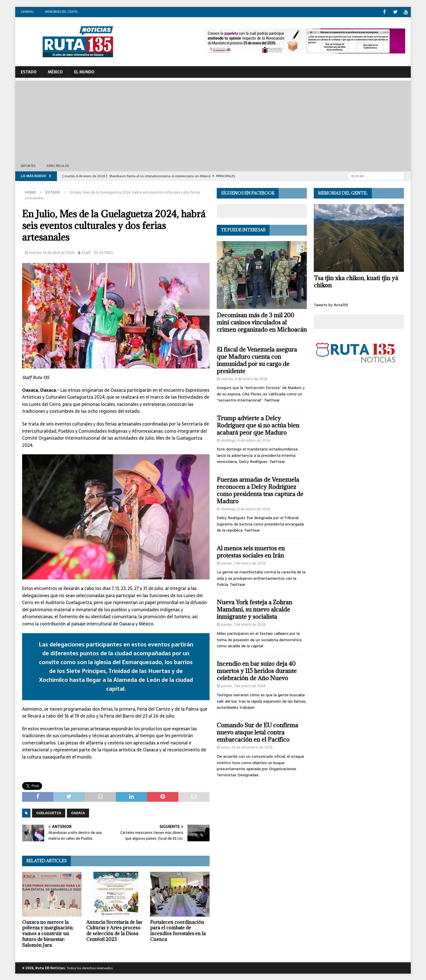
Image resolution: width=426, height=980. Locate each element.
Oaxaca (78, 813)
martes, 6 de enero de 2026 (244, 378)
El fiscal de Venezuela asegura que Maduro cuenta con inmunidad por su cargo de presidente (257, 360)
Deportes (28, 166)
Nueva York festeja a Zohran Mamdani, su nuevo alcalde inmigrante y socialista (254, 609)
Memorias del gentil (62, 12)
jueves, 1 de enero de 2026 (243, 563)
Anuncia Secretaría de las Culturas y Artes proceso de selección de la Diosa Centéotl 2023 (114, 930)
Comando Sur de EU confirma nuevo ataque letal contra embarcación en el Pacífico (257, 732)
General (27, 12)
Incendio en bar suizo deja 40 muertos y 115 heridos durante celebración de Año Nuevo (257, 671)
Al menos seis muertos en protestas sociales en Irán (251, 551)
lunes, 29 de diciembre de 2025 (247, 747)
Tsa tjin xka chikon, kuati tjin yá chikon (356, 281)
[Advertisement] (213, 119)
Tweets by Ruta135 (331, 304)
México (55, 71)
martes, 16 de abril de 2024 (52, 252)
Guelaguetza (49, 813)
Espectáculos (58, 166)
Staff (86, 252)
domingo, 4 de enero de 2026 (246, 440)
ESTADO (29, 71)
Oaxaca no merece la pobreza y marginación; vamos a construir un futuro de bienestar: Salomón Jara (48, 933)
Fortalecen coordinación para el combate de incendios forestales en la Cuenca (178, 930)
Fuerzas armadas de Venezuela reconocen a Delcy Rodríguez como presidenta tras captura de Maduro (260, 490)
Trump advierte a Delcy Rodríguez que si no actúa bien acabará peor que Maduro (258, 425)
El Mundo (84, 71)
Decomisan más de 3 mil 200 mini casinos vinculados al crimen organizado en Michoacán (262, 322)
